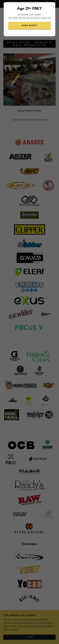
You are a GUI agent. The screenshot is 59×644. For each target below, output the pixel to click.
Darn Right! (29, 25)
